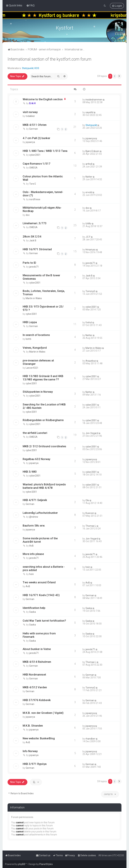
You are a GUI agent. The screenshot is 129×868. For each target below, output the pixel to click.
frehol (89, 322)
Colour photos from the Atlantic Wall (43, 178)
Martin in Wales (34, 298)
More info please (33, 554)
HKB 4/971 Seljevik (35, 500)
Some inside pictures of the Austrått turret (40, 540)
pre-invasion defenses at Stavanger (38, 362)
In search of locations (36, 335)
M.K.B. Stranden (33, 726)
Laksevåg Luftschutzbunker (40, 513)
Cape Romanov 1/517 (37, 164)
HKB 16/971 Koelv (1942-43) (41, 595)
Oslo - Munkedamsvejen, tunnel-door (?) (43, 194)
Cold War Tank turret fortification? (44, 621)
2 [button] (115, 76)
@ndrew (34, 517)
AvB (31, 546)
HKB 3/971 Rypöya (35, 764)
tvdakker (30, 116)
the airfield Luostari (35, 433)
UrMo (88, 224)
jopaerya (30, 142)
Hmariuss (91, 250)
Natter (89, 177)
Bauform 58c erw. (34, 526)
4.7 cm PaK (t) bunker (36, 138)
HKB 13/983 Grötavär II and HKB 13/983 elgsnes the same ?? (43, 378)
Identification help (34, 608)
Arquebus (91, 361)
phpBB (22, 864)
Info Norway (30, 751)
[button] (119, 76)
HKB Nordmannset (34, 675)
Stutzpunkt (28, 68)
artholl (89, 164)
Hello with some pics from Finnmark (39, 635)
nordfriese (35, 199)
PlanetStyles (46, 864)
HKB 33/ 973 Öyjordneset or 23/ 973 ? (43, 308)
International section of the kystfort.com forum (49, 59)
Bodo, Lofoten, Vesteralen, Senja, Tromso (44, 293)
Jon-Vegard (92, 433)
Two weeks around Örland (39, 582)
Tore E (33, 184)
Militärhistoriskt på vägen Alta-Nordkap (42, 209)
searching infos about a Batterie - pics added (44, 568)
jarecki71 (34, 267)
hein (31, 574)
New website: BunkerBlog (39, 738)
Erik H (32, 103)
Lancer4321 (32, 368)
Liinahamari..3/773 (35, 223)
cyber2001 (35, 155)
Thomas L (91, 526)
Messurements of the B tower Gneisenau (41, 277)
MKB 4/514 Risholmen (37, 662)
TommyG (90, 291)
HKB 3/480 (30, 472)
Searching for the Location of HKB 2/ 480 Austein (44, 406)
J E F (88, 237)
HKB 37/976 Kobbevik (37, 700)
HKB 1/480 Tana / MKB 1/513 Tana (45, 151)
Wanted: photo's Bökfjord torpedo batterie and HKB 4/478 (44, 486)
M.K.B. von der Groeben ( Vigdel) (43, 713)
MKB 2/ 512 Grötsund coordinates (44, 446)
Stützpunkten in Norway (38, 392)
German (34, 129)
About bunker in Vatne (37, 649)
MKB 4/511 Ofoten (35, 125)
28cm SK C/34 (32, 236)
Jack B (33, 241)
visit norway (30, 112)
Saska (33, 612)
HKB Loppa (30, 322)
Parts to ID (29, 263)
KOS (37, 68)
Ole (87, 500)
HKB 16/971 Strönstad (37, 249)
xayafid (89, 112)
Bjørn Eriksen (92, 151)
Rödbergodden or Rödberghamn (43, 420)
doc (28, 215)
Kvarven (90, 513)
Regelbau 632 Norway (36, 459)
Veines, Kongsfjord (35, 348)
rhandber (90, 739)
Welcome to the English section (43, 99)
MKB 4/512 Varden (35, 687)
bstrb (28, 339)
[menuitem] (30, 5)
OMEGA (33, 168)
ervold (89, 192)
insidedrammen (94, 100)
